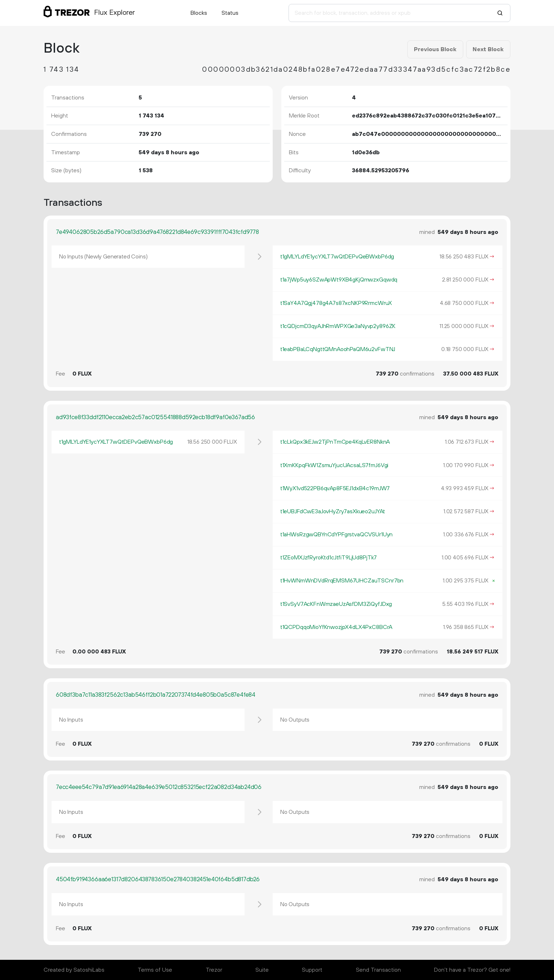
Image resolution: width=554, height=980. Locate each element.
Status (230, 13)
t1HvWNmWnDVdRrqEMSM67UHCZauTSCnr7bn (342, 581)
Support (312, 970)
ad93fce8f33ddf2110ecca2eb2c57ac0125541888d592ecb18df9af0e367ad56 (155, 417)
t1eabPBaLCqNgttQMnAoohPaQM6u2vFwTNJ (338, 349)
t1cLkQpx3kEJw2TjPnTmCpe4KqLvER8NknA (335, 442)
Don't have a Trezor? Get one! (472, 970)
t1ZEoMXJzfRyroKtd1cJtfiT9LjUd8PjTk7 (329, 558)
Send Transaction (378, 970)
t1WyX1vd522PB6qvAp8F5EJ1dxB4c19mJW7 (335, 488)
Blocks (199, 13)
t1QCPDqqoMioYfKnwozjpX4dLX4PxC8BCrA (336, 627)
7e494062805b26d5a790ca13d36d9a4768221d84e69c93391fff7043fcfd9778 (157, 232)
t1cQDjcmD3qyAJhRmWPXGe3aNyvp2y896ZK (338, 326)
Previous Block (435, 49)
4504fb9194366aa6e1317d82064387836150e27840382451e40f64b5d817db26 (158, 879)
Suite (262, 970)
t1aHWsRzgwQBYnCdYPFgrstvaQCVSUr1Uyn (336, 535)
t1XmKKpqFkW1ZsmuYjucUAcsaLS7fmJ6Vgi (334, 465)
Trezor (214, 970)
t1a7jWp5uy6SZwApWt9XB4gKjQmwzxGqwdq (339, 280)
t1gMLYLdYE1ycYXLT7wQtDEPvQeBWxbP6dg (337, 257)
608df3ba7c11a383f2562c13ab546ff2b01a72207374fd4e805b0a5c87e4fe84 (156, 695)
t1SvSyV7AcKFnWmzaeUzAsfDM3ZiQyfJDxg (336, 604)
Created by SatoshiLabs (74, 970)
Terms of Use (155, 970)
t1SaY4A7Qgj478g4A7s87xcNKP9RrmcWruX (336, 303)
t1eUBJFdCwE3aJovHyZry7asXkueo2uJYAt (333, 511)
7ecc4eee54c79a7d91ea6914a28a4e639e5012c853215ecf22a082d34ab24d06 (159, 787)
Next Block (488, 49)
